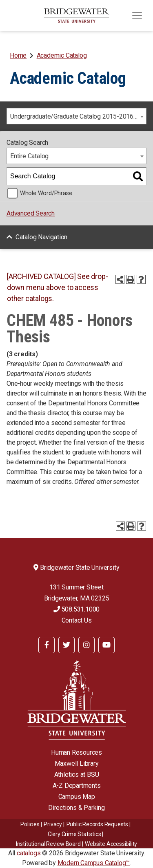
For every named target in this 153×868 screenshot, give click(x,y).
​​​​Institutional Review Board (48, 844)
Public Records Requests (97, 824)
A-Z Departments (77, 786)
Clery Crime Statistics (74, 834)
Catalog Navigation (41, 237)
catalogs (29, 853)
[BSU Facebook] (47, 645)
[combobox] (76, 116)
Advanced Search (31, 213)
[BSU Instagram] (86, 645)
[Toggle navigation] (137, 16)
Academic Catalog (62, 55)
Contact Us (77, 620)
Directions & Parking (76, 808)
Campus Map (77, 797)
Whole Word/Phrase (46, 193)
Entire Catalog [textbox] (29, 156)
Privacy (53, 824)
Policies (30, 824)
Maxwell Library (77, 763)
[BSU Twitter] (67, 645)
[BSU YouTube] (106, 645)
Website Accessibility (111, 844)
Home (18, 55)
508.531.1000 (76, 609)
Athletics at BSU (77, 775)
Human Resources (76, 752)
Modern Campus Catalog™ (94, 863)
